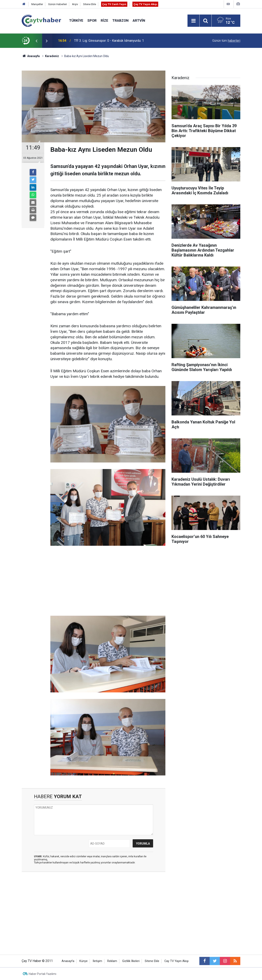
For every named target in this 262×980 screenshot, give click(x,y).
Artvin (139, 20)
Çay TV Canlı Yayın (114, 4)
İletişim (97, 961)
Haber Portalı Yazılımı (42, 974)
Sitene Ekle (90, 4)
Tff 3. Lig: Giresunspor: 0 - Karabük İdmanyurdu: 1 (109, 41)
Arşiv (75, 4)
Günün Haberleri (58, 4)
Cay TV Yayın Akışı (176, 961)
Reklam (112, 961)
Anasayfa (68, 961)
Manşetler (37, 4)
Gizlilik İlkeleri (131, 961)
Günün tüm (226, 41)
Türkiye (76, 20)
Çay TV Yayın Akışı (145, 4)
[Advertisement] (108, 581)
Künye (84, 961)
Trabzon (120, 20)
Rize (104, 20)
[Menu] (193, 21)
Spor (92, 20)
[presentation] (36, 41)
